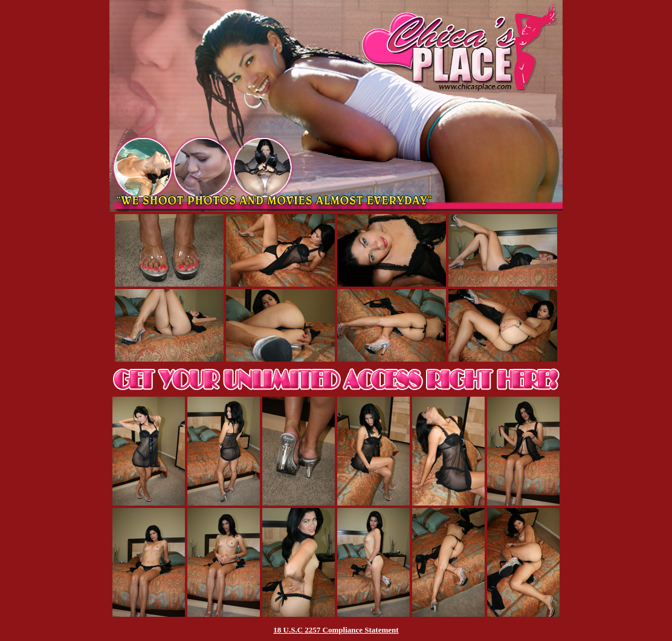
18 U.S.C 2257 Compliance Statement (336, 630)
